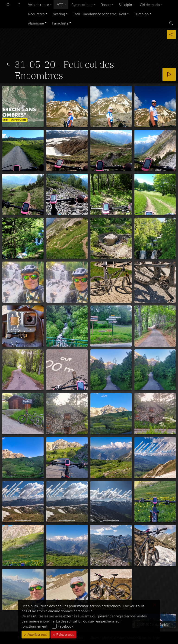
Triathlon (141, 14)
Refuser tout (65, 634)
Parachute (60, 23)
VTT (60, 5)
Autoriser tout (37, 634)
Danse (106, 5)
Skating (59, 14)
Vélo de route (38, 5)
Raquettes (36, 14)
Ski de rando (150, 5)
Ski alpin (125, 5)
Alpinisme (36, 23)
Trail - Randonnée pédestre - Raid (100, 14)
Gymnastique (82, 5)
